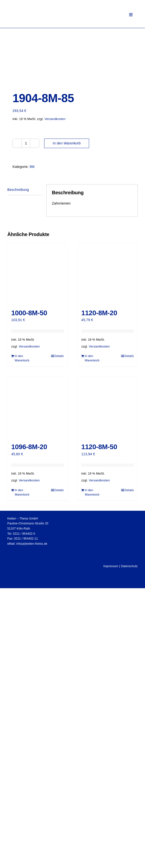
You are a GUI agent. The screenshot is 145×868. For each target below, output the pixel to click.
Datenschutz (129, 566)
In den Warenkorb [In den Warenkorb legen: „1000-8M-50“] (22, 358)
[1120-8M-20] (108, 273)
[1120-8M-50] (108, 407)
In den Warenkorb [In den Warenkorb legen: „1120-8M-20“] (92, 358)
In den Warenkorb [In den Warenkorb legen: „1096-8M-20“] (22, 492)
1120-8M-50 (99, 447)
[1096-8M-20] (37, 407)
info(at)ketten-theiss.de (32, 544)
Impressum (111, 566)
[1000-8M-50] (37, 273)
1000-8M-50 (29, 313)
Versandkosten (55, 119)
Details (59, 356)
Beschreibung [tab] (18, 190)
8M (32, 167)
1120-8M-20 (99, 313)
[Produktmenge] (26, 143)
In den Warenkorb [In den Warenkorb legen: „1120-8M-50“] (92, 492)
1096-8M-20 (29, 447)
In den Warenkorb (67, 143)
